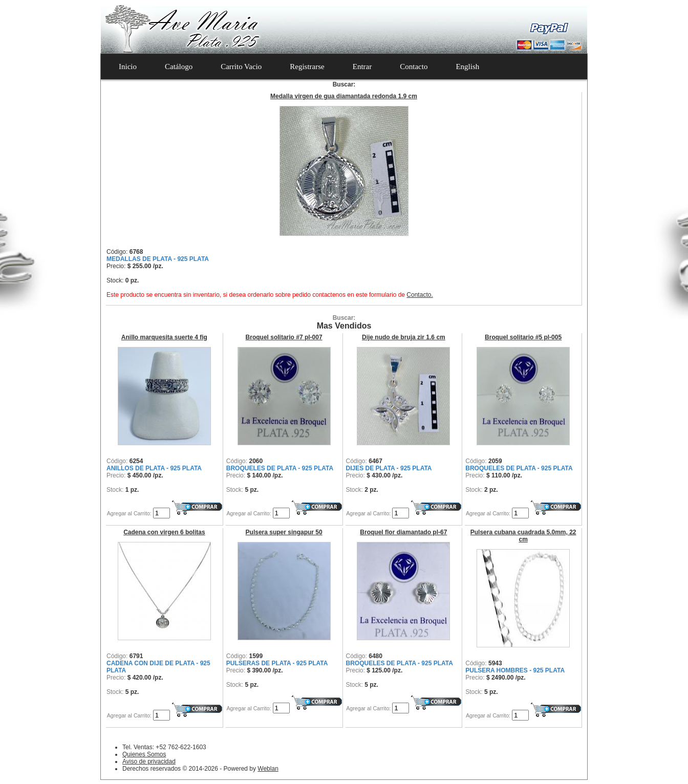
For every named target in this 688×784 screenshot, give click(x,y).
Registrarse (307, 67)
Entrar (362, 67)
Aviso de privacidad (149, 761)
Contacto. (420, 295)
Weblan (268, 769)
